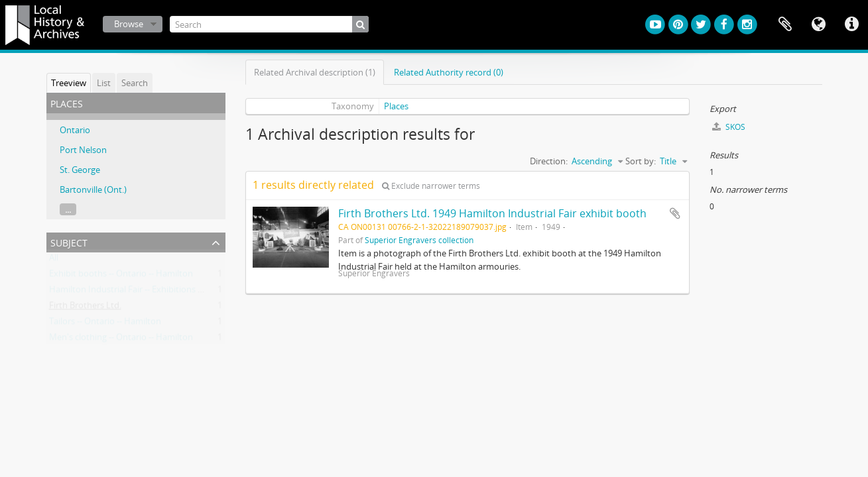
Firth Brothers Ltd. (85, 308)
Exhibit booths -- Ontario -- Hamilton (121, 276)
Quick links (851, 25)
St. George (80, 170)
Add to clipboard (675, 213)
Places (396, 106)
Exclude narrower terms (431, 186)
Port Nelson (83, 150)
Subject (69, 241)
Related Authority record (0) (449, 72)
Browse (129, 24)
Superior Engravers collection (419, 240)
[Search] (269, 24)
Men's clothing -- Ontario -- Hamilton (121, 340)
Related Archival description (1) (315, 72)
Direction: (549, 161)
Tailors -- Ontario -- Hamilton (105, 324)
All (54, 260)
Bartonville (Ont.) (93, 189)
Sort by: (641, 161)
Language (818, 25)
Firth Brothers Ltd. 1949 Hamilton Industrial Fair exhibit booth (492, 213)
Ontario (75, 130)
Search (135, 83)
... (68, 209)
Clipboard (785, 25)
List (104, 83)
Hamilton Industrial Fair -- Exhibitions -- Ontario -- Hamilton (165, 292)
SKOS (729, 127)
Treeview (69, 83)
